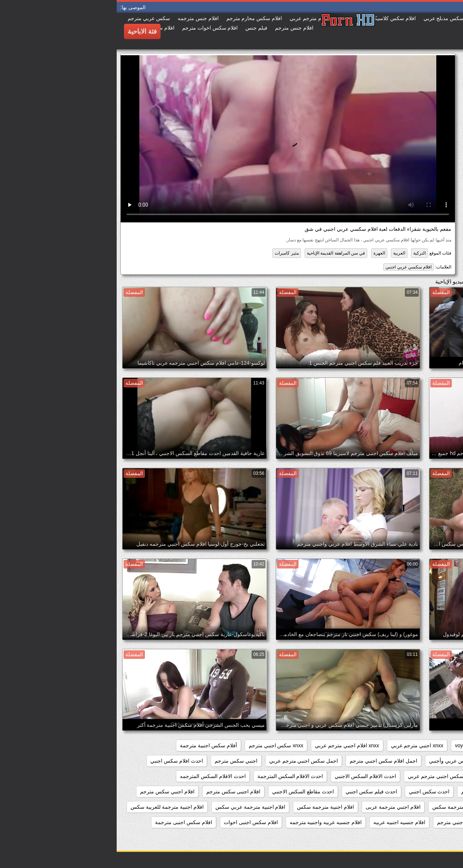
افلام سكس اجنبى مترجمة (67, 822)
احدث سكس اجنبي (313, 792)
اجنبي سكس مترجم (119, 761)
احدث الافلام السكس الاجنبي (249, 776)
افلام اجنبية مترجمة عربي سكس (134, 807)
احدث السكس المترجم (369, 792)
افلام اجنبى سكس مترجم (117, 792)
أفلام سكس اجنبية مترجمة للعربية (415, 761)
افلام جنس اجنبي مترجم (346, 822)
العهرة (263, 253)
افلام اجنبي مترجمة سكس (344, 807)
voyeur (346, 745)
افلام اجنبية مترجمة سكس (209, 807)
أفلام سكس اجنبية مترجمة (92, 745)
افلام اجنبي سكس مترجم (51, 792)
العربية (283, 253)
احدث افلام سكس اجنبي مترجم (418, 776)
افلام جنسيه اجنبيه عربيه (283, 822)
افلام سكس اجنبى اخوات (134, 822)
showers (375, 745)
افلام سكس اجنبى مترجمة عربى (417, 838)
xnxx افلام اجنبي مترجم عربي (230, 745)
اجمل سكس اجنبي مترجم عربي (187, 761)
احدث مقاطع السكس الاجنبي (186, 792)
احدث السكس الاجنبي (428, 792)
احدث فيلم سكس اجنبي (255, 792)
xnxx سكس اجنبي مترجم (159, 745)
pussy (403, 745)
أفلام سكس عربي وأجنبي (340, 761)
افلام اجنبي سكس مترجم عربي (418, 807)
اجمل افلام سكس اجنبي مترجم (267, 761)
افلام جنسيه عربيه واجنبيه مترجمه (209, 822)
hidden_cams (436, 745)
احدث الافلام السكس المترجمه (96, 776)
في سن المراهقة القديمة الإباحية (219, 253)
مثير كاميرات (170, 253)
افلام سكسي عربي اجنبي (292, 267)
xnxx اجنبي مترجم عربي (300, 745)
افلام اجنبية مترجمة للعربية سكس (50, 807)
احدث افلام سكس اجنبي (60, 761)
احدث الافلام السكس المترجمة (174, 776)
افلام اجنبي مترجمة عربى (276, 807)
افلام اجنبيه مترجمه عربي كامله (418, 822)
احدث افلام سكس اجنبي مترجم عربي (332, 776)
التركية (303, 253)
